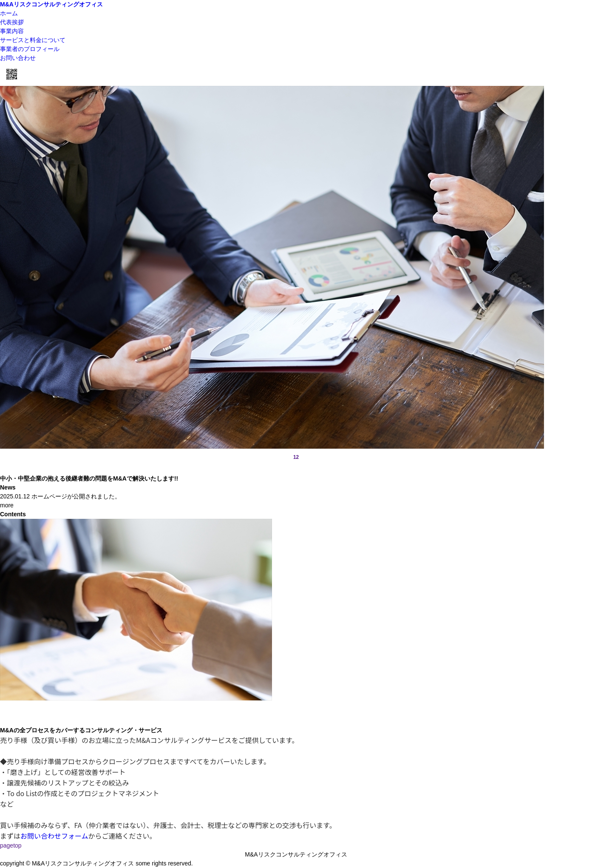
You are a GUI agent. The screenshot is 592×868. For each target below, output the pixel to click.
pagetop (11, 845)
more (7, 505)
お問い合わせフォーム (54, 836)
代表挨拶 (12, 22)
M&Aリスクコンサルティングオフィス (51, 4)
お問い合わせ (18, 58)
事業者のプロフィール (30, 49)
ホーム (9, 13)
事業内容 (12, 31)
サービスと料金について (33, 40)
